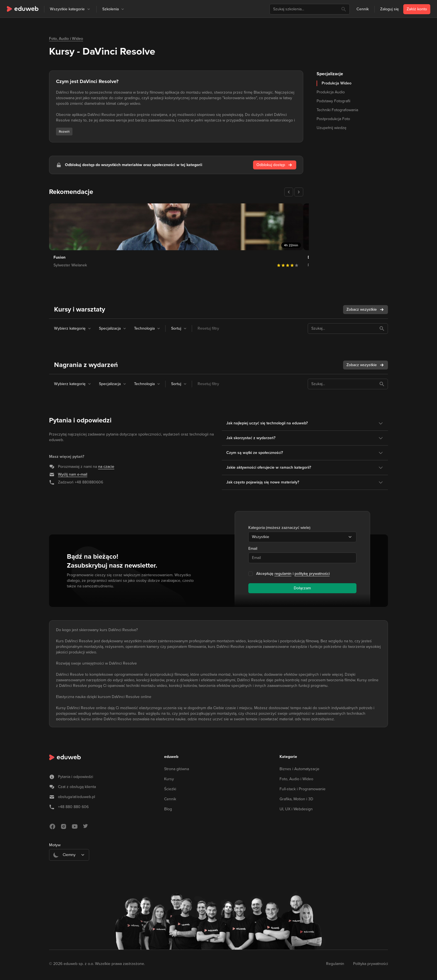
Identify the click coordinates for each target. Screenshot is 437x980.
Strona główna (177, 769)
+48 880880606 (89, 482)
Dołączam (302, 588)
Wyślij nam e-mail (73, 474)
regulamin (283, 574)
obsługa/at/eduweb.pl (77, 797)
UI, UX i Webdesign (296, 809)
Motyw (55, 845)
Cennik (363, 9)
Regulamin (335, 964)
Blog (168, 809)
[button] (89, 9)
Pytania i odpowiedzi (76, 777)
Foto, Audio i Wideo (66, 39)
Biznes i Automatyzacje (299, 769)
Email (253, 549)
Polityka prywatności (371, 964)
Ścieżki (170, 789)
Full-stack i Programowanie (303, 789)
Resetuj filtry (208, 328)
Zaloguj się (389, 9)
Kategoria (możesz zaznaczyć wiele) (279, 528)
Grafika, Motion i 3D (296, 799)
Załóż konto (417, 9)
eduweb (171, 757)
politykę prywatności (312, 574)
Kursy (169, 779)
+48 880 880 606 (73, 807)
